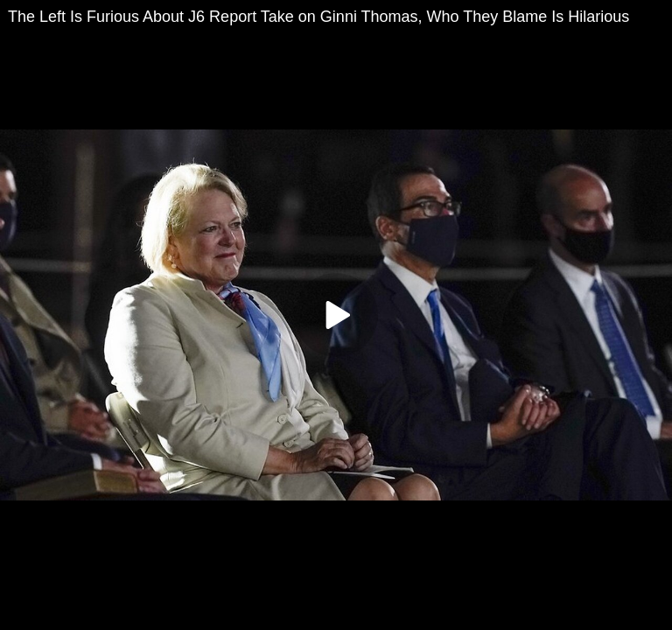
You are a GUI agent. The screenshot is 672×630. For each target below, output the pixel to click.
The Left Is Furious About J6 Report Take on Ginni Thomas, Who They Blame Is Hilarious (318, 17)
